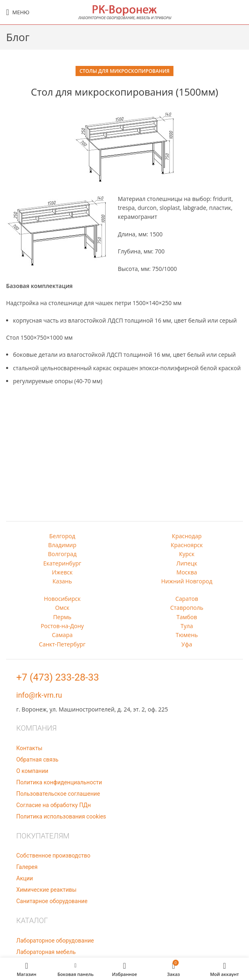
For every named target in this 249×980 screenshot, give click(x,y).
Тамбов (187, 617)
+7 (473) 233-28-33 (58, 677)
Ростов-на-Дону (62, 626)
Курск (187, 554)
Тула (187, 626)
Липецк (187, 563)
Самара (62, 635)
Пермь (62, 617)
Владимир (62, 545)
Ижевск (62, 572)
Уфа (187, 644)
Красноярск (187, 545)
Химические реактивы (46, 890)
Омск (62, 608)
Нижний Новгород (187, 581)
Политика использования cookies (61, 816)
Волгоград (62, 554)
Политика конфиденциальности (59, 782)
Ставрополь (187, 608)
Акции (25, 878)
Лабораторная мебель (46, 952)
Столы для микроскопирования (125, 71)
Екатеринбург (62, 563)
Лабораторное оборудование (55, 941)
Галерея (27, 867)
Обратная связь (37, 760)
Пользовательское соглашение (58, 794)
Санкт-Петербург (62, 644)
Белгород (62, 536)
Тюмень (187, 635)
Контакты (29, 748)
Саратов (187, 599)
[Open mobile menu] (18, 12)
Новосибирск (62, 599)
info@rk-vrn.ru (39, 695)
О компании (32, 771)
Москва (187, 572)
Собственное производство (53, 856)
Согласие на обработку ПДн (54, 805)
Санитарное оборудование (52, 901)
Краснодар (187, 536)
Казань (62, 581)
